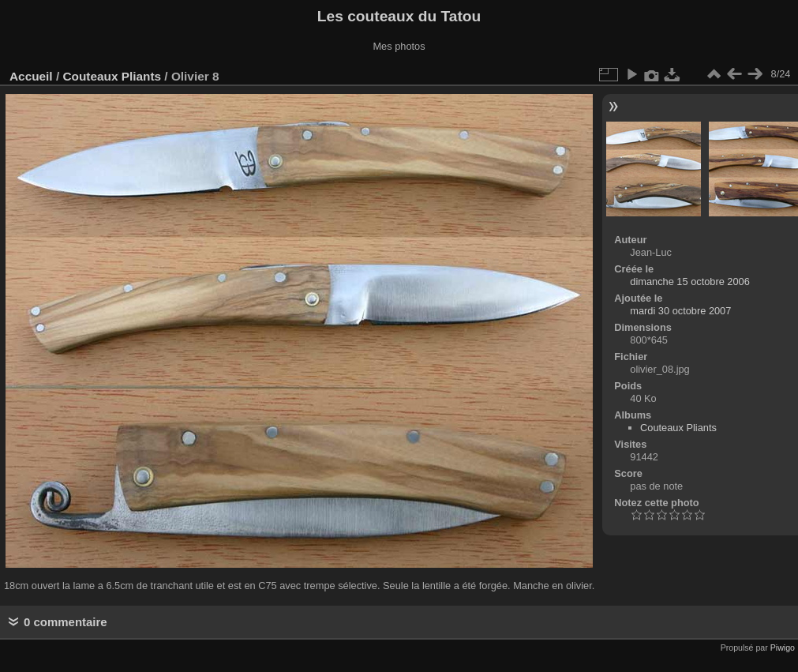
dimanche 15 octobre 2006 (690, 282)
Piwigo (783, 648)
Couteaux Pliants (112, 76)
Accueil (31, 76)
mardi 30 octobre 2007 (680, 311)
